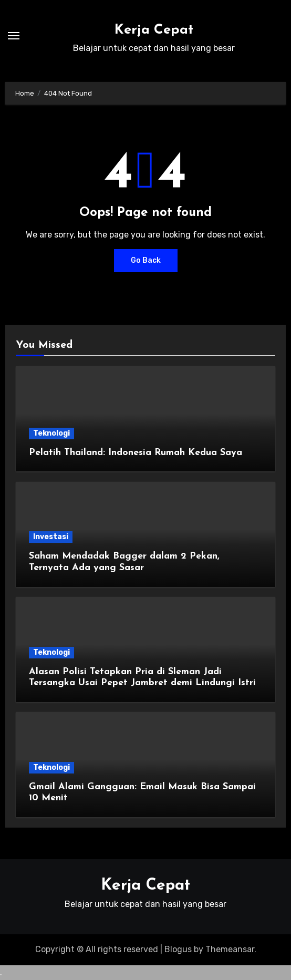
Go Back (146, 260)
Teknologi (51, 433)
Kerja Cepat (154, 30)
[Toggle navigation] (14, 36)
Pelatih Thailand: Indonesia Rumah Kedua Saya (136, 453)
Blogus (178, 949)
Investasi (51, 537)
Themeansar (230, 949)
